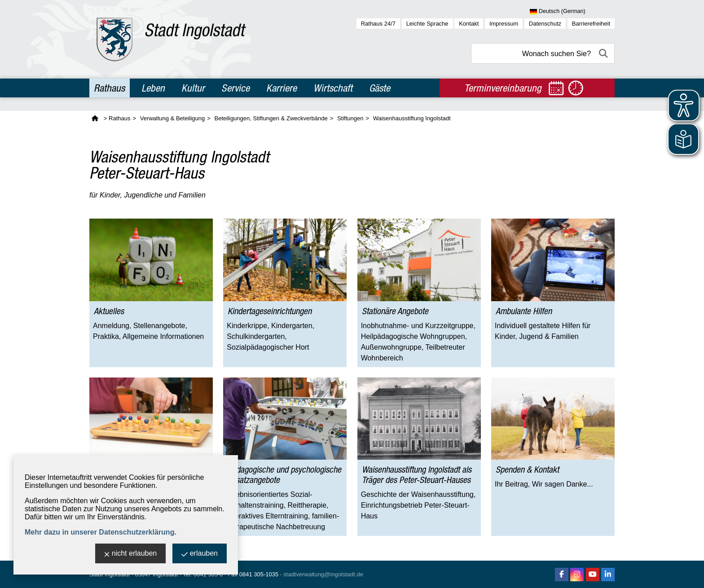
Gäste (380, 88)
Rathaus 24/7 (378, 24)
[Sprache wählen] (572, 12)
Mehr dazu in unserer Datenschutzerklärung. (101, 532)
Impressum (504, 24)
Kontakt (469, 24)
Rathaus (109, 88)
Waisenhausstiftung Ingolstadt (412, 118)
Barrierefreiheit (591, 24)
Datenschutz (545, 24)
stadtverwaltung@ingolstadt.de (323, 574)
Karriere (282, 88)
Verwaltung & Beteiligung (173, 118)
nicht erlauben (131, 554)
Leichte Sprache (427, 24)
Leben (153, 88)
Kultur (193, 88)
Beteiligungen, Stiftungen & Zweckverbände (271, 118)
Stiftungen (350, 118)
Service (235, 88)
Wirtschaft (333, 88)
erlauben (200, 554)
